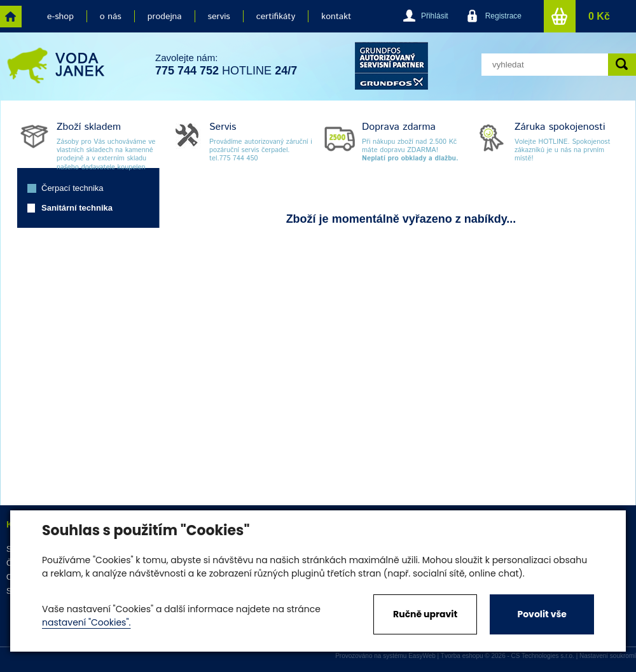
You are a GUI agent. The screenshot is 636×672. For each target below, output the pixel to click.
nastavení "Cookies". (86, 622)
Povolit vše (542, 614)
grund (391, 66)
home (11, 17)
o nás (111, 17)
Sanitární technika (77, 208)
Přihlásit (435, 16)
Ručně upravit (425, 614)
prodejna (165, 17)
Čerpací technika (73, 188)
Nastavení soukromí (608, 656)
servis (219, 17)
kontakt (336, 17)
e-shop (60, 17)
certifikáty (276, 17)
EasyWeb (422, 656)
